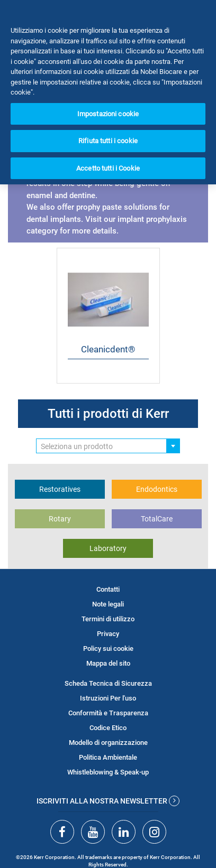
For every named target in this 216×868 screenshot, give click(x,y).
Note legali (108, 604)
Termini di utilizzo (108, 619)
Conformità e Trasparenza (108, 713)
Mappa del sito (108, 663)
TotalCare (157, 519)
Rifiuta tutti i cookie (108, 141)
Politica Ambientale (108, 757)
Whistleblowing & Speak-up (108, 772)
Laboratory (108, 548)
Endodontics (157, 489)
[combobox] (108, 446)
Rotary (60, 519)
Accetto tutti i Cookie (108, 168)
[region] (108, 92)
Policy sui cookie (108, 648)
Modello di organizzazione (108, 743)
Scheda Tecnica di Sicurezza (108, 683)
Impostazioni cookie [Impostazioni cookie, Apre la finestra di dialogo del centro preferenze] (108, 114)
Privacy (108, 634)
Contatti (108, 589)
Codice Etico (108, 728)
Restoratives (60, 489)
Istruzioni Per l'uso (108, 698)
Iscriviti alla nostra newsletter (108, 801)
